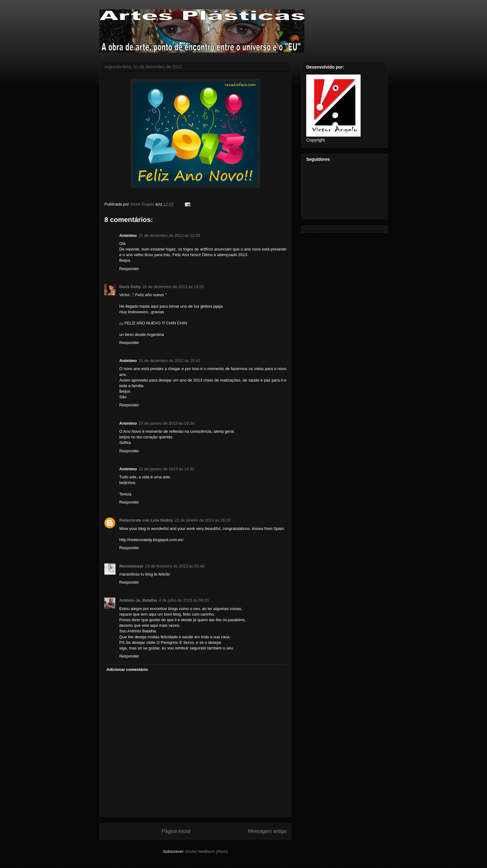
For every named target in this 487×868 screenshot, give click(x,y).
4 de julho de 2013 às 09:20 (184, 600)
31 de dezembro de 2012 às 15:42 (169, 361)
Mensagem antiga (267, 831)
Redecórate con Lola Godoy (146, 520)
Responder (129, 269)
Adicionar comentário (127, 669)
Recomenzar (131, 566)
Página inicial (176, 831)
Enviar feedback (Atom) (207, 851)
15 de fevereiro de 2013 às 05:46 (175, 566)
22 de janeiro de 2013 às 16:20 (203, 520)
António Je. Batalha (138, 600)
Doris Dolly (130, 287)
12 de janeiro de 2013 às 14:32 (166, 469)
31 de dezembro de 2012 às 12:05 (169, 235)
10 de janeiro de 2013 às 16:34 (166, 423)
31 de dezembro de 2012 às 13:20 (173, 287)
